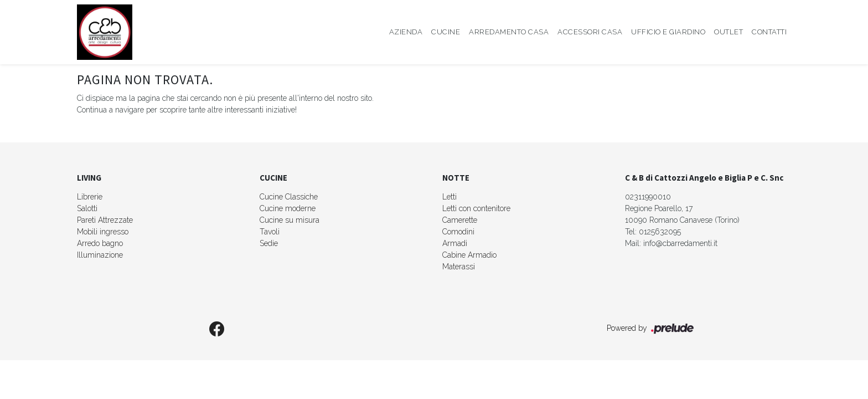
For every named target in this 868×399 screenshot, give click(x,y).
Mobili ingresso (103, 232)
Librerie (90, 197)
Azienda (406, 32)
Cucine (446, 32)
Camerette (460, 220)
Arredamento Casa (509, 32)
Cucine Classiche (289, 197)
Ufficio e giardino (668, 32)
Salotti (87, 208)
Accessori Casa (590, 32)
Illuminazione (100, 255)
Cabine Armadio (469, 255)
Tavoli (270, 232)
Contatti (769, 32)
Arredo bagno (100, 243)
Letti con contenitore (476, 208)
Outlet (728, 32)
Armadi (455, 243)
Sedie (269, 243)
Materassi (459, 267)
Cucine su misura (290, 220)
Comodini (458, 232)
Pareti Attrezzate (105, 220)
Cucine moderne (288, 208)
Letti (449, 197)
